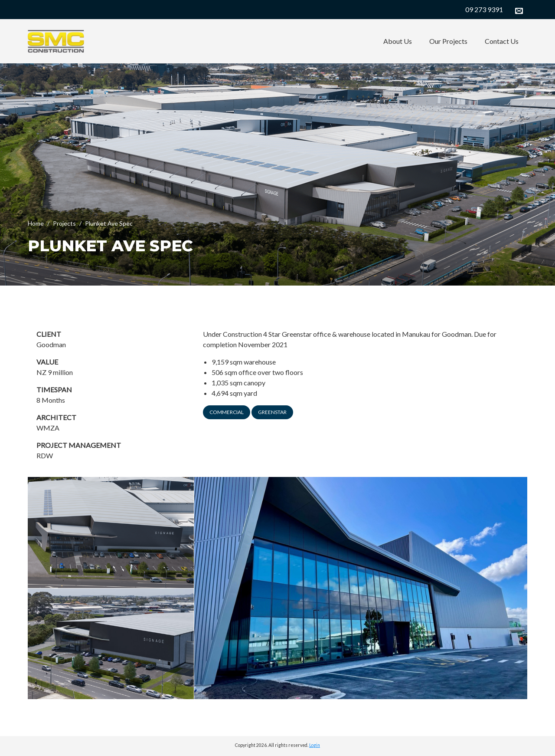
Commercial (227, 412)
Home (36, 223)
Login (315, 745)
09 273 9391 (484, 9)
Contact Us (502, 41)
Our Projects (448, 41)
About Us (398, 41)
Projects (64, 223)
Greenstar (272, 412)
